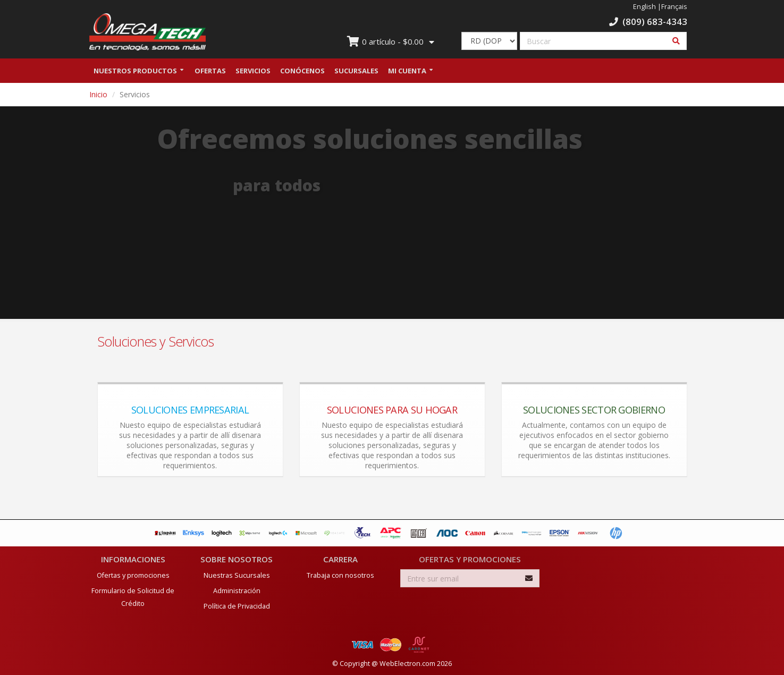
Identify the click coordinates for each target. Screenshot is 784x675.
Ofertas (210, 71)
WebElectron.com (407, 664)
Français (674, 7)
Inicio (98, 94)
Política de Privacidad (237, 606)
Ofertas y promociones (133, 575)
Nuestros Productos (135, 71)
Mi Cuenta (407, 71)
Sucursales (356, 71)
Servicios (253, 71)
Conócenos (302, 71)
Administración (237, 591)
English (644, 7)
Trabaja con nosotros (340, 575)
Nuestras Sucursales (237, 575)
